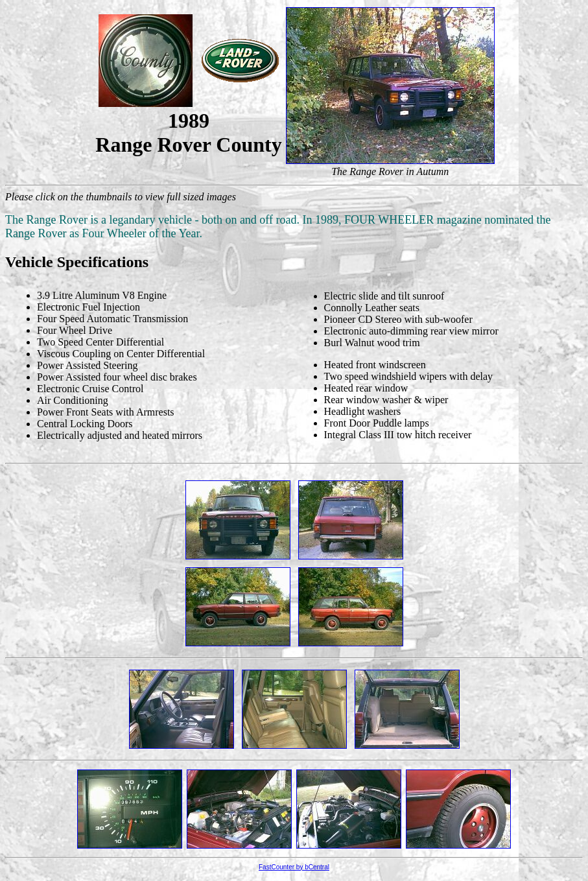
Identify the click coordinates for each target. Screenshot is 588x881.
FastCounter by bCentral (294, 867)
